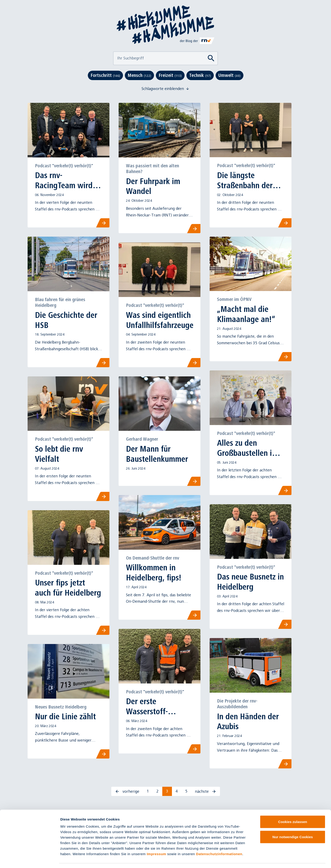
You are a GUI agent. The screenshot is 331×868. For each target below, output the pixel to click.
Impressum (156, 840)
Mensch (139, 75)
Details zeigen (244, 859)
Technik (200, 75)
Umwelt (230, 75)
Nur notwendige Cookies (293, 823)
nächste (206, 791)
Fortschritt (105, 75)
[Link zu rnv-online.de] (197, 41)
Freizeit (170, 75)
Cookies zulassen (293, 808)
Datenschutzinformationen (219, 840)
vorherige (127, 791)
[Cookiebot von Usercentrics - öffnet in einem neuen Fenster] (30, 859)
